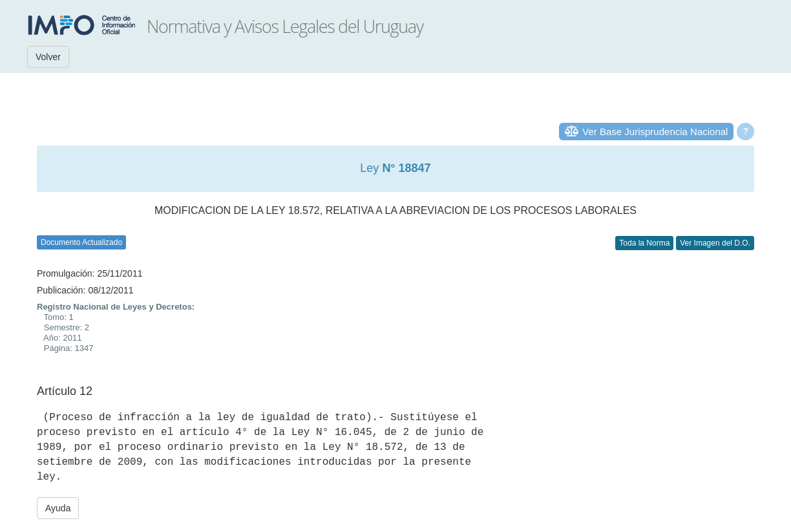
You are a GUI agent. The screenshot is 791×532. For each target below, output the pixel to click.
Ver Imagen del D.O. (715, 243)
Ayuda (58, 508)
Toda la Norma (644, 243)
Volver (48, 57)
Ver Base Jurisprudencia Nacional (655, 132)
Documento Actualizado (81, 242)
